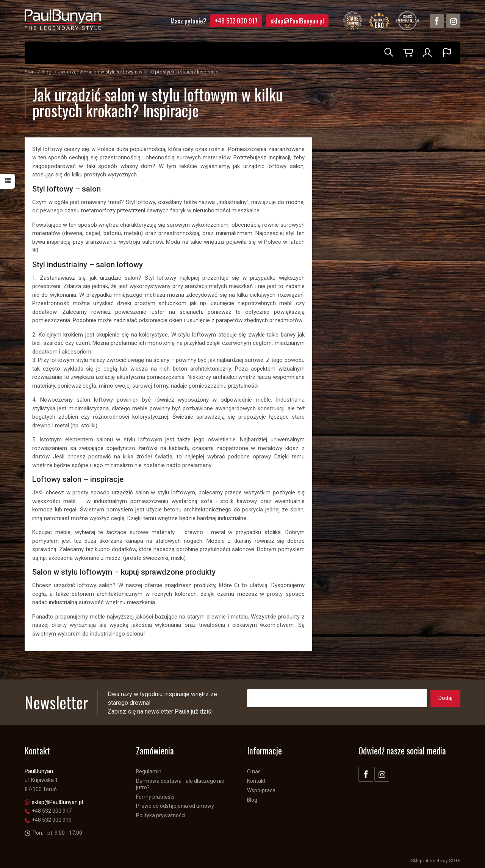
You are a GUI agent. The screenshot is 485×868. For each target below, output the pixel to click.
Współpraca (261, 790)
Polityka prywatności (161, 815)
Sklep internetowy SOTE (436, 860)
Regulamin (149, 771)
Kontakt (256, 781)
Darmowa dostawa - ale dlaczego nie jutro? (180, 784)
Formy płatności (155, 796)
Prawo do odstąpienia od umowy (175, 806)
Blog (252, 799)
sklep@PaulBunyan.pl (297, 21)
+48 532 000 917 (236, 21)
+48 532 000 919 (48, 820)
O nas (254, 771)
